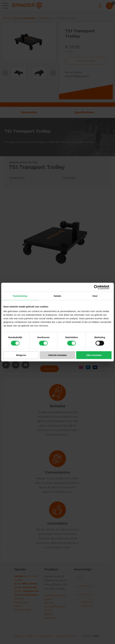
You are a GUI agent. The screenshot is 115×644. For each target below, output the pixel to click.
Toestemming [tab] (20, 296)
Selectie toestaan (58, 355)
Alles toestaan (94, 355)
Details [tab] (57, 296)
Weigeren (21, 355)
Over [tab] (95, 296)
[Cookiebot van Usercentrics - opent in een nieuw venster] (98, 287)
